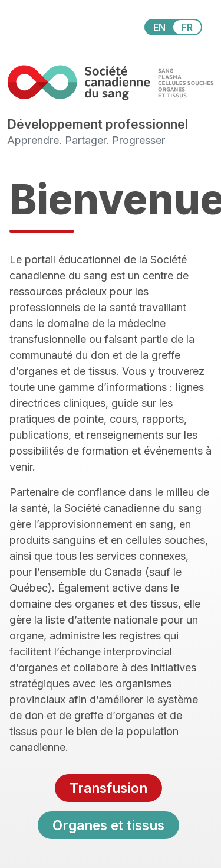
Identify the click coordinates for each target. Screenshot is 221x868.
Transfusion (108, 788)
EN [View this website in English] (159, 27)
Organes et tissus (108, 825)
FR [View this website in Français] (187, 27)
